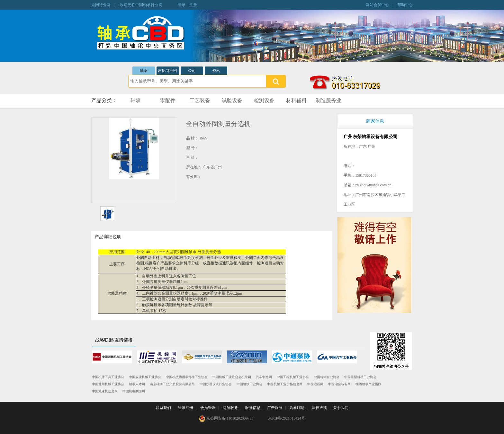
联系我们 (163, 408)
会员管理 (208, 408)
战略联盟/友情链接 (114, 340)
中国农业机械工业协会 (145, 377)
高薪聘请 (297, 408)
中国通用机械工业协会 (108, 384)
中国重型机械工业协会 (360, 377)
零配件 (168, 100)
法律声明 (319, 408)
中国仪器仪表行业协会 (216, 384)
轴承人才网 (137, 384)
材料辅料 (296, 100)
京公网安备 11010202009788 (226, 419)
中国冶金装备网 (339, 384)
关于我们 (341, 408)
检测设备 (264, 100)
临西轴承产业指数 (368, 384)
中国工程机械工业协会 (293, 377)
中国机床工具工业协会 (108, 377)
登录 (182, 5)
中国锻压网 (315, 384)
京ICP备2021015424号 (287, 418)
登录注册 (185, 408)
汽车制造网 (264, 377)
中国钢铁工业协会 (249, 384)
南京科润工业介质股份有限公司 (172, 384)
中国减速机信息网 (105, 391)
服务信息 (253, 408)
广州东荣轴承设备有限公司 (371, 137)
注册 (193, 5)
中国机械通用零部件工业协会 (187, 377)
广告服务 (275, 408)
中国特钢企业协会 (327, 377)
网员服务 (230, 408)
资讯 (216, 71)
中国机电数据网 (134, 391)
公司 (192, 71)
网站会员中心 (377, 5)
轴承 (144, 71)
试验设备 (232, 100)
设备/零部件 (168, 71)
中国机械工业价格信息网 (285, 384)
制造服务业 (328, 100)
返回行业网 (101, 5)
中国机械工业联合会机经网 (232, 377)
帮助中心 (405, 5)
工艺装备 (200, 100)
